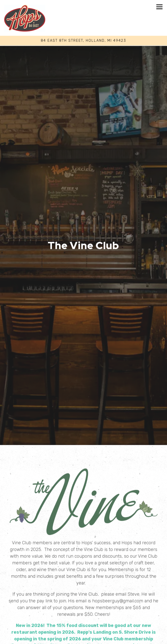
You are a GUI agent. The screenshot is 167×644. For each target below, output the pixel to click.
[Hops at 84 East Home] (25, 18)
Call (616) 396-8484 (84, 618)
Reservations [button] (83, 628)
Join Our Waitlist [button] (84, 639)
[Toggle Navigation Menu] (159, 7)
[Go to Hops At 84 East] (83, 41)
